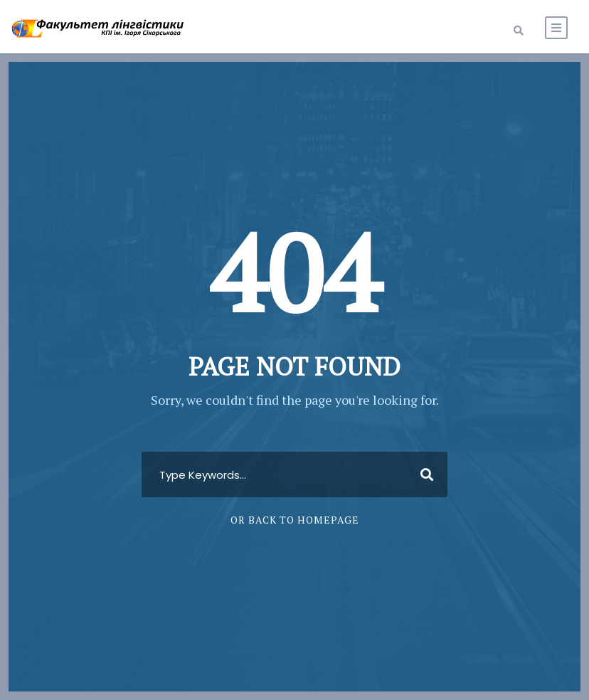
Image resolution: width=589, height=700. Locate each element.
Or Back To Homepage (295, 520)
